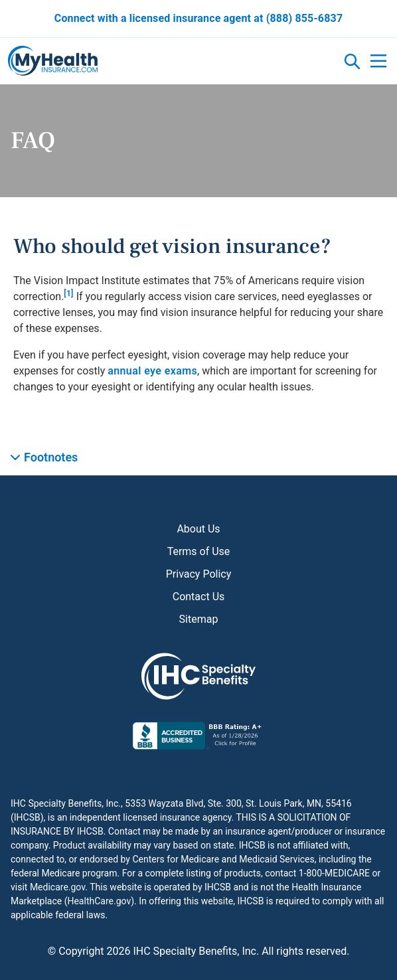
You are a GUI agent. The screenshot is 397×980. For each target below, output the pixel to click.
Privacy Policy (199, 574)
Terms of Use (199, 551)
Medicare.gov (57, 887)
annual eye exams (152, 371)
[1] (68, 293)
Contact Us (199, 597)
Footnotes (51, 457)
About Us (198, 529)
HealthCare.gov (99, 901)
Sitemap (199, 619)
